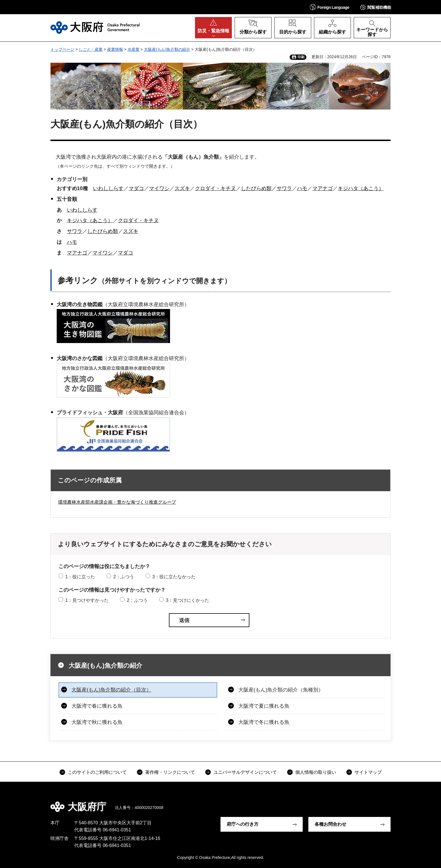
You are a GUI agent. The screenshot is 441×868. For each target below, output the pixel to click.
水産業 (133, 49)
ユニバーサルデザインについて (245, 772)
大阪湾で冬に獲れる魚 (264, 722)
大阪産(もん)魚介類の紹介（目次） (111, 690)
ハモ (302, 188)
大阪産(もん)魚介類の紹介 (167, 49)
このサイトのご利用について (97, 772)
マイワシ (159, 188)
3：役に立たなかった (174, 577)
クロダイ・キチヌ (215, 188)
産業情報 (115, 49)
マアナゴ (323, 188)
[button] (330, 7)
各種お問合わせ (330, 824)
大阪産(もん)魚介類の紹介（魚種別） (281, 690)
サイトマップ (368, 772)
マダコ (136, 188)
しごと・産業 (91, 49)
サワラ (284, 188)
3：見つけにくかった (187, 600)
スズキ (182, 188)
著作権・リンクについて (170, 772)
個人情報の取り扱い (316, 772)
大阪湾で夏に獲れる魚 (264, 706)
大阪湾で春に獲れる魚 (97, 706)
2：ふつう (124, 577)
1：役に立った (80, 577)
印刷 (301, 57)
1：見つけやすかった (87, 600)
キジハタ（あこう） (361, 188)
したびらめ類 (256, 188)
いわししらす (108, 188)
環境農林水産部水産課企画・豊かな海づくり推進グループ (117, 502)
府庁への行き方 (243, 824)
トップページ (62, 49)
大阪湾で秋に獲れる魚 (97, 722)
